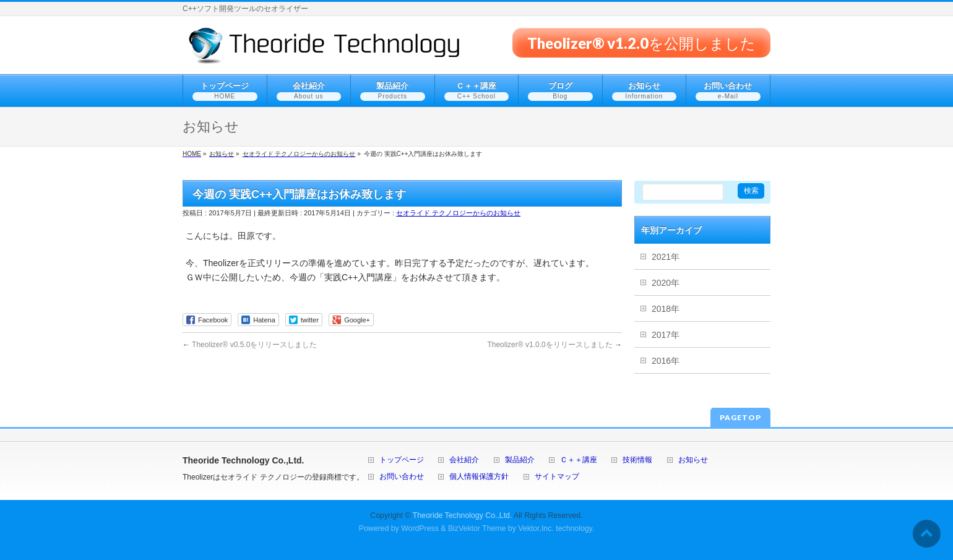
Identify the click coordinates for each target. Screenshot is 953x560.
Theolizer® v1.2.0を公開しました (641, 42)
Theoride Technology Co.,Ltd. (463, 515)
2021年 (666, 257)
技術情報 (637, 460)
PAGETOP (740, 417)
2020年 (666, 283)
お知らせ (693, 460)
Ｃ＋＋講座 (579, 460)
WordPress (420, 528)
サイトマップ (557, 477)
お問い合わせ (402, 477)
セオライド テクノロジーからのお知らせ (458, 213)
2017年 (666, 335)
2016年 (666, 361)
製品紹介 (520, 460)
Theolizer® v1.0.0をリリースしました (554, 345)
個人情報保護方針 (479, 477)
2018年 (666, 309)
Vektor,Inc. (536, 528)
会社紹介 (464, 460)
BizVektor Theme (477, 528)
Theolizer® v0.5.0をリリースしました (250, 345)
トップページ (402, 460)
